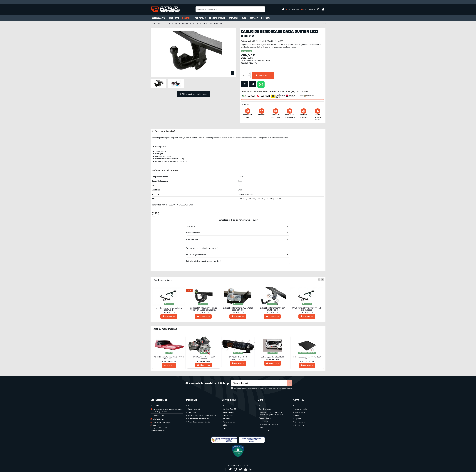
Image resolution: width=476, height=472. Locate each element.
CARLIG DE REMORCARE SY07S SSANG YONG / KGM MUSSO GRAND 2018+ (203, 309)
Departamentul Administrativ (269, 424)
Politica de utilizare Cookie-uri (198, 419)
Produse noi (263, 421)
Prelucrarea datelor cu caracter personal (202, 415)
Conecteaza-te (300, 422)
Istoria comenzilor (301, 409)
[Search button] (263, 9)
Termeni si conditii (194, 409)
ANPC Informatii (229, 412)
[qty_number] (244, 75)
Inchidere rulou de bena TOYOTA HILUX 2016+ (307, 358)
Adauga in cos (263, 75)
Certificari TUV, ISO (230, 409)
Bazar (261, 428)
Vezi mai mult (169, 365)
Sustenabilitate (229, 415)
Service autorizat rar (231, 406)
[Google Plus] (241, 469)
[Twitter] (230, 469)
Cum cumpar (192, 412)
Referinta (156, 205)
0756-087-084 (158, 415)
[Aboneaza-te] (290, 383)
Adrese (297, 415)
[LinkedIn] (251, 469)
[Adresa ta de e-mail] (259, 383)
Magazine (227, 419)
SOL (225, 428)
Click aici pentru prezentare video (193, 94)
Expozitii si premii (265, 409)
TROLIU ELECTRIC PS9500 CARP (203, 357)
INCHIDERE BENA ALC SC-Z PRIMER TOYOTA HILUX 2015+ (169, 358)
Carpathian (204, 359)
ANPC (225, 425)
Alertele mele (300, 425)
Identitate (298, 406)
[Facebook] (225, 469)
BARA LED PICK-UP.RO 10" (238, 357)
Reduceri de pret (265, 418)
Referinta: (245, 41)
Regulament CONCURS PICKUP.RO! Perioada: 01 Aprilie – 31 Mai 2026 (271, 413)
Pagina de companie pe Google (199, 422)
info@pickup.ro (158, 419)
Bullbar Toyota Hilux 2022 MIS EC (273, 357)
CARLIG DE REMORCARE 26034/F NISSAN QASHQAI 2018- (307, 309)
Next (322, 279)
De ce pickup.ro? (194, 406)
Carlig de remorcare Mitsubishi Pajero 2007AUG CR (169, 309)
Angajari (262, 406)
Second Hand (264, 431)
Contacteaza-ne (229, 422)
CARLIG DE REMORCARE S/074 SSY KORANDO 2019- (272, 309)
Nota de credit (300, 412)
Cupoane (298, 419)
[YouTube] (246, 469)
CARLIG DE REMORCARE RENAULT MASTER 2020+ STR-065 (238, 309)
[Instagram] (235, 469)
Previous (319, 279)
